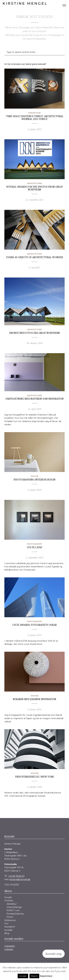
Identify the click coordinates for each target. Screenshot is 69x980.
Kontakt (8, 930)
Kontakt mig (54, 954)
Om (6, 924)
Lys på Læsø (34, 547)
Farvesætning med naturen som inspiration (35, 399)
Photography (34, 544)
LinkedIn (9, 949)
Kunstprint (10, 927)
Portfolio (9, 901)
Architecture (35, 183)
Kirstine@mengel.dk (20, 879)
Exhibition (34, 113)
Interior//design (14, 907)
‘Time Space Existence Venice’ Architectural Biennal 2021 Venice (35, 118)
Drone (10, 917)
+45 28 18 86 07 (16, 876)
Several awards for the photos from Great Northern (34, 188)
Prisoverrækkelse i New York (34, 777)
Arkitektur (12, 904)
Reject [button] (34, 976)
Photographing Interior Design (34, 480)
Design (34, 476)
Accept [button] (23, 976)
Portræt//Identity (15, 914)
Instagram (10, 946)
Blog (7, 933)
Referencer (10, 920)
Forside (8, 897)
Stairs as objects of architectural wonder (34, 257)
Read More (46, 976)
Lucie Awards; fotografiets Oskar (34, 625)
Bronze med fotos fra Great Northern (35, 333)
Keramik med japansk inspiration (34, 699)
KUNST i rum (13, 910)
